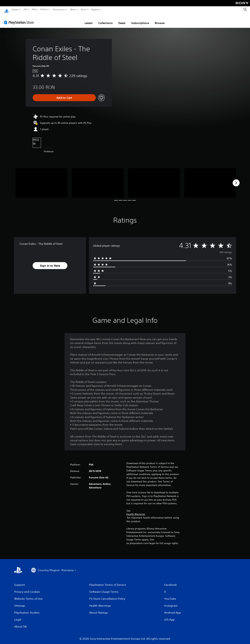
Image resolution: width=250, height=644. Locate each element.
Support (95, 10)
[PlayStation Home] (6, 10)
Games (15, 10)
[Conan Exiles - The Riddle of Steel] (41, 180)
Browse (160, 20)
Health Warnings (136, 511)
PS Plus (44, 10)
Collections (105, 20)
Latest (89, 20)
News (73, 10)
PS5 (25, 10)
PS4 (34, 10)
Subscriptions (140, 20)
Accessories (59, 10)
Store (84, 10)
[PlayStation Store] (20, 19)
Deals (122, 20)
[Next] (236, 180)
